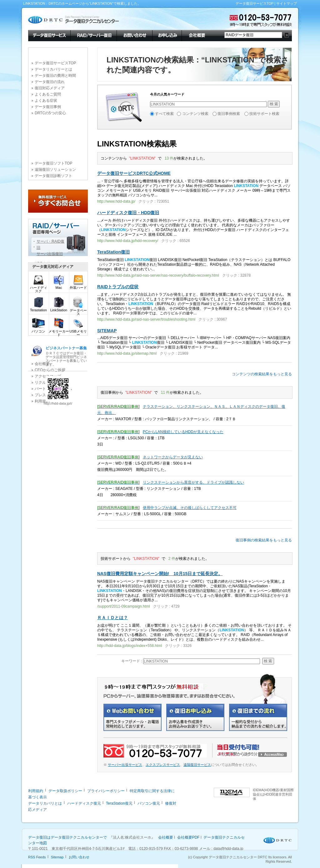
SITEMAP (107, 331)
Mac (59, 286)
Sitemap (57, 857)
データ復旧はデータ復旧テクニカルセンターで (67, 837)
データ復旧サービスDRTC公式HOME (134, 173)
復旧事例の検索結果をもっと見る (264, 540)
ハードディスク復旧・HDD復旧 (128, 213)
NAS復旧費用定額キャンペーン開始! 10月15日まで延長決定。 (160, 574)
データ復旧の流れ (50, 82)
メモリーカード (59, 332)
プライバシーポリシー (106, 791)
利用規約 (36, 791)
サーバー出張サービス (125, 765)
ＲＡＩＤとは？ (112, 618)
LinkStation (59, 309)
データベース (78, 311)
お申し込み (167, 35)
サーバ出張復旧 (50, 254)
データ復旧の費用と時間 (55, 76)
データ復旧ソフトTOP (53, 163)
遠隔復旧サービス (197, 765)
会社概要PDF (188, 837)
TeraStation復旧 (113, 252)
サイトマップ (287, 3)
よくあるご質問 (48, 94)
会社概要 (196, 35)
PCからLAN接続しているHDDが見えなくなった (183, 432)
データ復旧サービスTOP (255, 3)
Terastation (38, 309)
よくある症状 (46, 101)
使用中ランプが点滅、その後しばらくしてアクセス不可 (190, 508)
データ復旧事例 (48, 107)
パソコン (38, 330)
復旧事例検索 (229, 114)
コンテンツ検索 (195, 114)
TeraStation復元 (119, 803)
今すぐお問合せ (58, 201)
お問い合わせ (134, 35)
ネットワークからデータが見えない (173, 457)
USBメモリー (78, 332)
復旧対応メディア (50, 88)
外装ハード (78, 286)
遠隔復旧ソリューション (55, 170)
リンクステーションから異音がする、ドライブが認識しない (193, 482)
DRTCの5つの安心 (50, 113)
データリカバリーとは (53, 69)
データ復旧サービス (49, 35)
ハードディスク (39, 288)
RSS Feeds (37, 857)
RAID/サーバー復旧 (93, 35)
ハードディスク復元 (84, 803)
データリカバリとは (45, 803)
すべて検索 (164, 114)
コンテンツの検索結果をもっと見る (262, 374)
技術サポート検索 (264, 114)
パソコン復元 (149, 803)
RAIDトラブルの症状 (118, 287)
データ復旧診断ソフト (53, 176)
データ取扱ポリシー (65, 791)
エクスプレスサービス (163, 765)
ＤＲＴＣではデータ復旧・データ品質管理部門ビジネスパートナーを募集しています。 (66, 356)
